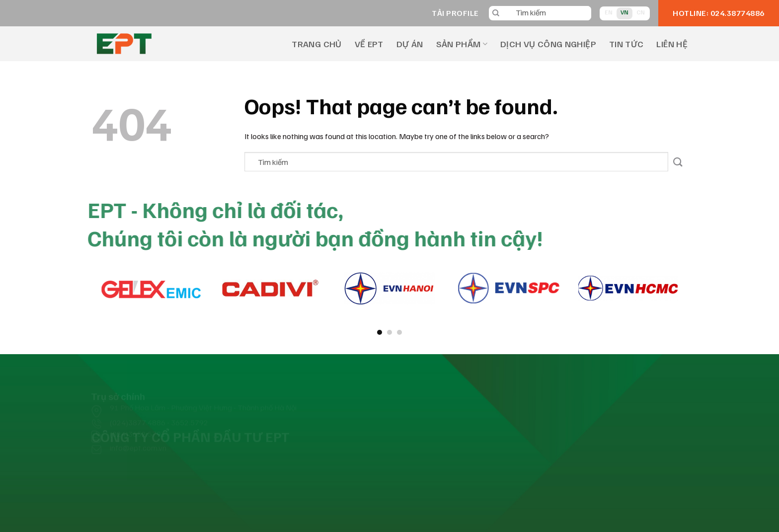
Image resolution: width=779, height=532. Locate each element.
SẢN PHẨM (462, 44)
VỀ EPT (369, 44)
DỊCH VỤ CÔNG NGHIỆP (548, 44)
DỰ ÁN (410, 44)
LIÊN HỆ (672, 44)
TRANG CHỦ (316, 44)
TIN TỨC (626, 44)
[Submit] (678, 162)
